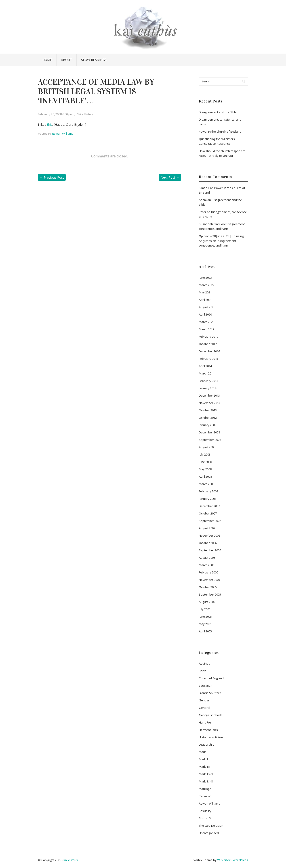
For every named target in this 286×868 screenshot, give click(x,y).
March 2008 (207, 484)
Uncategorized (209, 833)
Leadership (207, 745)
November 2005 (209, 580)
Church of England (211, 678)
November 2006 (209, 535)
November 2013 (209, 403)
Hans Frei (205, 722)
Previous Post (52, 177)
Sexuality (205, 811)
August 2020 (207, 307)
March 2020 (207, 322)
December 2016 (209, 351)
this (50, 124)
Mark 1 (203, 759)
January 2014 (208, 388)
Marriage (205, 789)
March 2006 (207, 565)
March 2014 (207, 373)
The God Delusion (211, 826)
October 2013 (208, 410)
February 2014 (208, 381)
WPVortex (224, 860)
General (204, 708)
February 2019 (208, 337)
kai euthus (71, 860)
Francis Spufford (210, 693)
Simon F (204, 188)
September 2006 (210, 550)
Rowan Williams (63, 134)
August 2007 (207, 528)
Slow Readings (94, 60)
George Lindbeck (210, 715)
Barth (203, 671)
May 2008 (205, 469)
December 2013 (209, 395)
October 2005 (208, 587)
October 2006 (208, 543)
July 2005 (205, 609)
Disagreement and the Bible (218, 112)
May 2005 (205, 624)
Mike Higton (85, 114)
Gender (204, 700)
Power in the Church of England (220, 132)
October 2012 (208, 418)
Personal (205, 796)
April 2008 (205, 477)
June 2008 (205, 462)
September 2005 (210, 594)
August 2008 (207, 447)
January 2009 (208, 425)
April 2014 (205, 366)
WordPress (240, 860)
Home (47, 60)
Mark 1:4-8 (206, 781)
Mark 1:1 (205, 767)
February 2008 (208, 491)
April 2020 (205, 314)
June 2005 (205, 617)
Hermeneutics (208, 730)
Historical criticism (211, 737)
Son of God (207, 818)
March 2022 (207, 285)
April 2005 (205, 631)
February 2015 (208, 359)
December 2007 (209, 506)
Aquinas (204, 663)
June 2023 (205, 278)
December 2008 (209, 432)
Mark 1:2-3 (206, 774)
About (66, 60)
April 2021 (205, 300)
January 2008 (208, 499)
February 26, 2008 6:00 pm (55, 114)
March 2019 (207, 329)
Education (206, 686)
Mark (202, 752)
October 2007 (208, 513)
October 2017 (208, 344)
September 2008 (210, 440)
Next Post (170, 177)
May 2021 (205, 292)
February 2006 (208, 572)
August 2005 (207, 602)
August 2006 (207, 558)
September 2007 (210, 521)
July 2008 (205, 454)
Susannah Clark (210, 224)
